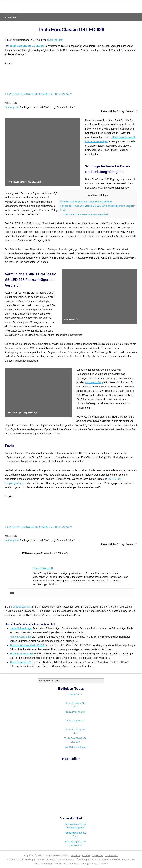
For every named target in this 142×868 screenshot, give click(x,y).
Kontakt (86, 855)
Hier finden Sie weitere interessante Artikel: (86, 214)
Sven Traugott (55, 40)
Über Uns (75, 855)
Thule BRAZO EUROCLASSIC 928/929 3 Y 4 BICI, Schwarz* (38, 94)
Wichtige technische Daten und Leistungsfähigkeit (86, 202)
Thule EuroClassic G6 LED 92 (27, 46)
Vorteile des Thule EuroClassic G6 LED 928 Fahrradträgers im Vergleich (98, 206)
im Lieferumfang (94, 382)
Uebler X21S (75, 694)
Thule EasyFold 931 (75, 721)
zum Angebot (12, 107)
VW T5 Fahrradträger (75, 747)
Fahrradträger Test (21, 607)
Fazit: (63, 210)
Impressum (97, 855)
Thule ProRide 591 (75, 712)
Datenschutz (111, 855)
